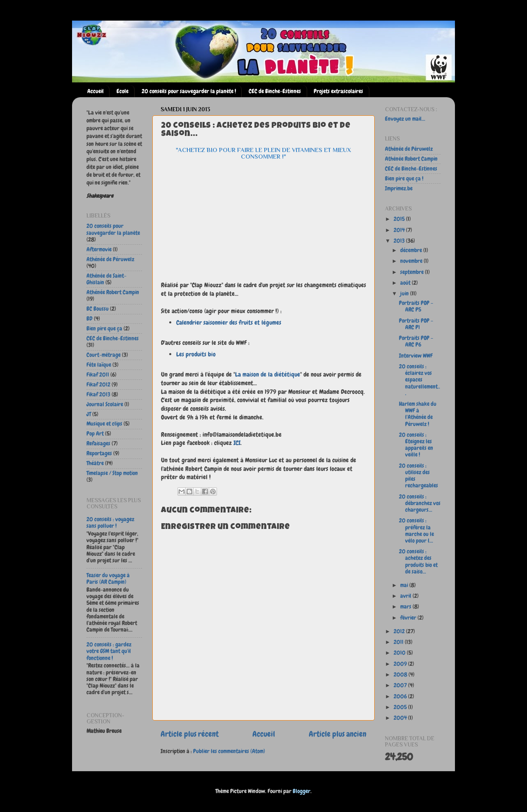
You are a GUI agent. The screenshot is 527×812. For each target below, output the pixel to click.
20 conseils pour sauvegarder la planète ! (189, 91)
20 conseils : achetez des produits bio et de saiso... (418, 562)
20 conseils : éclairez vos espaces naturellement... (420, 380)
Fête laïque (99, 365)
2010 (400, 653)
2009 (401, 664)
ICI (237, 443)
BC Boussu (98, 309)
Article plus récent (190, 734)
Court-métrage (104, 355)
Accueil (96, 91)
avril (406, 596)
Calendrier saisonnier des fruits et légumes (229, 322)
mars (406, 607)
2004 (401, 718)
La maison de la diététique (268, 374)
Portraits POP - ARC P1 (416, 324)
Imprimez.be (399, 188)
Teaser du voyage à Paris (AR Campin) (108, 579)
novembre (412, 261)
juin (405, 294)
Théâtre (95, 463)
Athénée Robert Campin (113, 292)
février (409, 618)
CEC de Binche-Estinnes (275, 91)
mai (405, 585)
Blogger (302, 791)
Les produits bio (196, 354)
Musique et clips (104, 424)
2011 (399, 642)
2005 (401, 707)
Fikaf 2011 (98, 375)
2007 (401, 685)
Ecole (122, 91)
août (406, 283)
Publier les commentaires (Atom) (229, 751)
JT (89, 414)
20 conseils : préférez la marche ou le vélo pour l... (416, 531)
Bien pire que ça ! (404, 179)
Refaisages (98, 443)
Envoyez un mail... (405, 119)
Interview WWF (416, 356)
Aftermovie (99, 249)
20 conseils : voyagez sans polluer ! (110, 523)
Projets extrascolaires (338, 91)
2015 (400, 219)
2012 (400, 631)
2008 (401, 675)
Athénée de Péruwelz (110, 259)
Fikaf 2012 (98, 385)
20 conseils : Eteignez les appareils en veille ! (416, 445)
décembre (412, 250)
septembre (413, 272)
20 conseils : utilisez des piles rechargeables (419, 476)
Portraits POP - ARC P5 (416, 306)
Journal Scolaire (105, 404)
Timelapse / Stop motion (112, 473)
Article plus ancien (338, 734)
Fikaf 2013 (98, 394)
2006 (401, 696)
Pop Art (95, 434)
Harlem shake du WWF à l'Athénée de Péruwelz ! (418, 414)
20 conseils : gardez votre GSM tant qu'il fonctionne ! (109, 651)
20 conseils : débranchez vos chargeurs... (420, 503)
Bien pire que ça (104, 329)
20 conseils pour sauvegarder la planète (113, 229)
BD (90, 319)
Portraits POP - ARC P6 (416, 341)
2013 (400, 241)
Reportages (99, 453)
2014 (400, 230)
